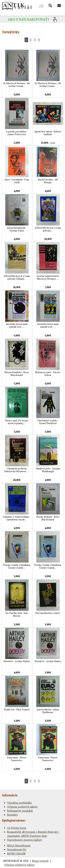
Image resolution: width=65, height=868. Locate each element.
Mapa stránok (40, 861)
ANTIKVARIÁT (11, 861)
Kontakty (13, 815)
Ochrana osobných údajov (23, 807)
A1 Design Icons (17, 828)
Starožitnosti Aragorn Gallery (25, 840)
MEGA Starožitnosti (19, 845)
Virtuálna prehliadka (19, 803)
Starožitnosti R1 (17, 849)
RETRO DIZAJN (16, 853)
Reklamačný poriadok (20, 811)
